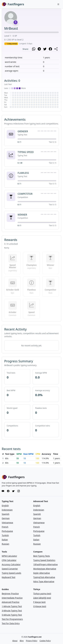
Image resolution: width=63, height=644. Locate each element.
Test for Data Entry (11, 623)
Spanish (6, 514)
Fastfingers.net (35, 637)
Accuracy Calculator (11, 564)
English (5, 506)
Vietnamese (7, 523)
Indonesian (7, 510)
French (5, 527)
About (15, 641)
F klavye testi (39, 602)
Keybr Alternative (42, 573)
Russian (5, 544)
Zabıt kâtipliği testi (42, 598)
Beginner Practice (10, 594)
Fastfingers (13, 4)
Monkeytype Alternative (45, 569)
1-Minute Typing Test (12, 606)
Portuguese (7, 531)
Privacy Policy (32, 641)
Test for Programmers (12, 619)
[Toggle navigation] (58, 4)
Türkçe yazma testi (42, 594)
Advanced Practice (11, 602)
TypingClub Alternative (44, 577)
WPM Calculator (9, 556)
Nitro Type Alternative (44, 581)
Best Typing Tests (42, 556)
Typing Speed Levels (11, 573)
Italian (5, 540)
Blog (22, 641)
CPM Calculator (9, 560)
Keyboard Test (9, 577)
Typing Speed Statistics (44, 560)
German (6, 518)
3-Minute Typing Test (12, 611)
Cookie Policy (45, 641)
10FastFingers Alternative (45, 564)
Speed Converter (10, 569)
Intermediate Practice (12, 598)
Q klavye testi (40, 606)
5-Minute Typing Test (12, 615)
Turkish (5, 535)
